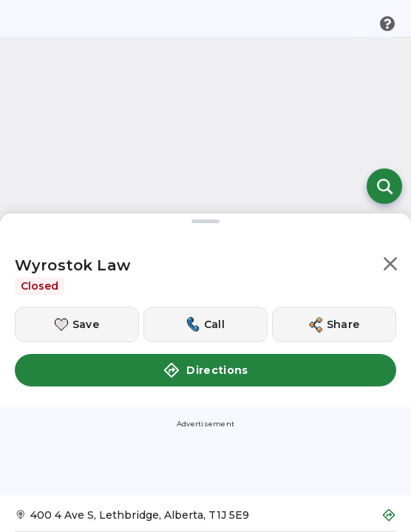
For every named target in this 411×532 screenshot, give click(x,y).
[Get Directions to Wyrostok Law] (205, 520)
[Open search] (384, 186)
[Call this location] (205, 324)
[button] (390, 266)
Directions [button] (205, 370)
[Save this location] (77, 324)
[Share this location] (334, 324)
